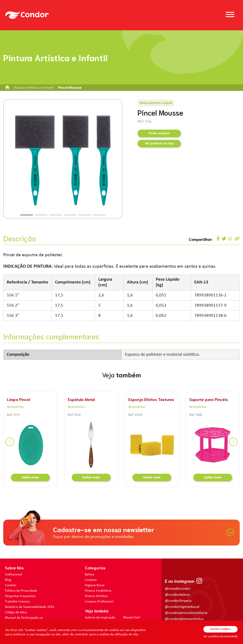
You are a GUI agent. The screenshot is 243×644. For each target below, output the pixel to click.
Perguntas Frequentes (20, 596)
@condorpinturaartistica (184, 619)
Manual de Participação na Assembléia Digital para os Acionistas (31, 620)
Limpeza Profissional (99, 602)
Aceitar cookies (220, 629)
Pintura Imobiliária (98, 591)
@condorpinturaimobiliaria (186, 613)
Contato (11, 585)
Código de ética (16, 612)
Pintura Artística (96, 596)
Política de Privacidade (21, 591)
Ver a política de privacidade (220, 637)
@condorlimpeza (178, 601)
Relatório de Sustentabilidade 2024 (30, 607)
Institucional (14, 575)
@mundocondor (178, 589)
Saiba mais (30, 477)
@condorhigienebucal (182, 607)
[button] (27, 215)
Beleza (90, 575)
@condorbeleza (177, 595)
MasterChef (132, 618)
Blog (8, 580)
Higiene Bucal (95, 585)
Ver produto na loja (159, 143)
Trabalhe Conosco (17, 602)
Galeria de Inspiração (100, 618)
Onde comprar (159, 133)
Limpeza (91, 580)
